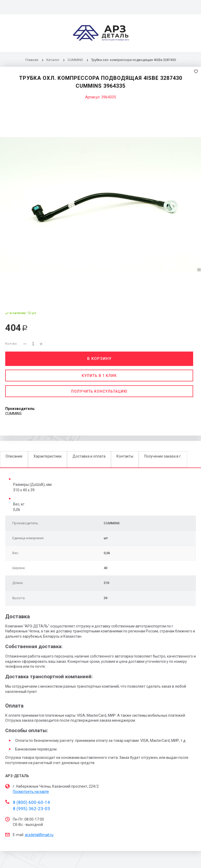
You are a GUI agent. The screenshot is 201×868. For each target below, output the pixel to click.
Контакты (125, 456)
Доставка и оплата (89, 456)
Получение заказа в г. (163, 456)
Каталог (53, 60)
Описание (14, 456)
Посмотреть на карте (31, 792)
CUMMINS (75, 60)
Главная (32, 60)
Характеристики (48, 456)
